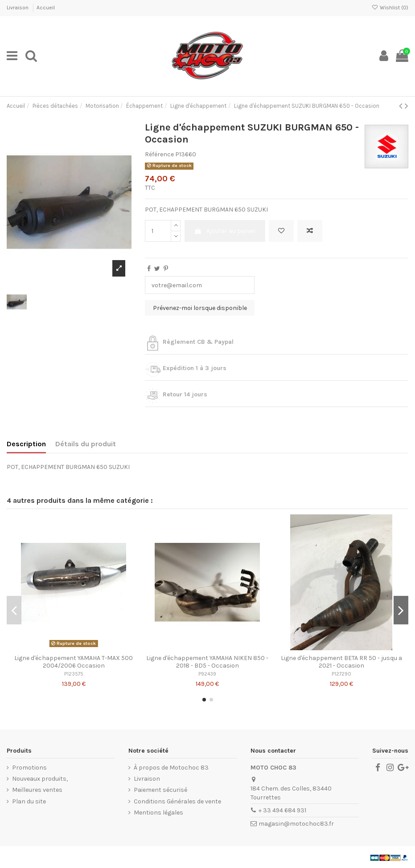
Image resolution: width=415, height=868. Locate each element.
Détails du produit (86, 444)
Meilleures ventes (37, 790)
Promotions (29, 768)
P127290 (341, 674)
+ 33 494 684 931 (282, 810)
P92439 (207, 674)
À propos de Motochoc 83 (171, 768)
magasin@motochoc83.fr (296, 824)
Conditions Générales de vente (177, 801)
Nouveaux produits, (40, 779)
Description (26, 444)
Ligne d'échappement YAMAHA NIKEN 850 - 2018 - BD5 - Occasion (207, 662)
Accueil (46, 8)
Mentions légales (158, 813)
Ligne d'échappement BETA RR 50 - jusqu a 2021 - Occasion (341, 662)
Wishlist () (390, 8)
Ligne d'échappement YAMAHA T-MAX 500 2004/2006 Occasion (74, 662)
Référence (159, 154)
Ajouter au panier (225, 231)
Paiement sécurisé (160, 790)
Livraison (18, 8)
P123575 (74, 674)
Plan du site (29, 801)
